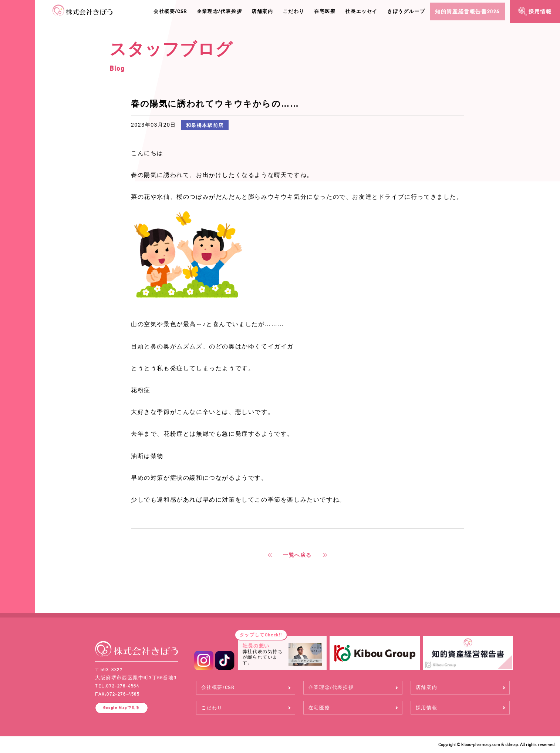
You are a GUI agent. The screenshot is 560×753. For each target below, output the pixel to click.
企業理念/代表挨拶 (219, 11)
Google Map (122, 707)
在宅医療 (325, 11)
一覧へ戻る (297, 555)
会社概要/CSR (170, 11)
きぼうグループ (406, 11)
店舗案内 (262, 11)
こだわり (294, 11)
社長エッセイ (361, 11)
